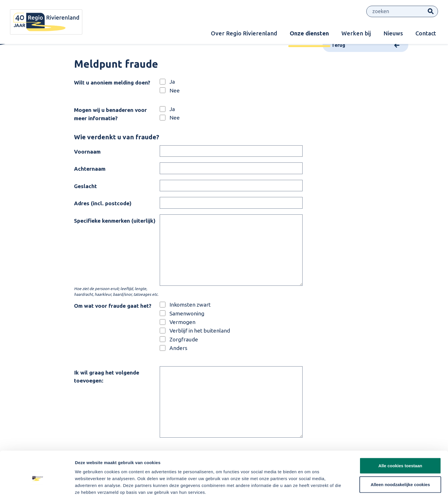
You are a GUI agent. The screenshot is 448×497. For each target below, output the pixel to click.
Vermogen (182, 322)
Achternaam (90, 169)
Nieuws (393, 33)
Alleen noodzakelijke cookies (400, 460)
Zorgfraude (184, 339)
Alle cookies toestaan (400, 441)
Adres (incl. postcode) (103, 203)
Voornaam (87, 152)
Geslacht (85, 186)
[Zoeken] (395, 12)
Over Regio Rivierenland (244, 33)
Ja (172, 82)
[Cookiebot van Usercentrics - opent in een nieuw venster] (37, 486)
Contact (426, 33)
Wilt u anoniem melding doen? (112, 83)
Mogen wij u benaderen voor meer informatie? (110, 114)
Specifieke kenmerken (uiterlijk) (115, 221)
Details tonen (309, 486)
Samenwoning (187, 313)
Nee (175, 90)
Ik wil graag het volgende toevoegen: (107, 377)
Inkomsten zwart (190, 305)
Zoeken (431, 12)
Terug (338, 45)
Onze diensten (309, 33)
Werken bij (356, 33)
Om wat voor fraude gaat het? (113, 306)
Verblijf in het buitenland (200, 331)
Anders (178, 348)
